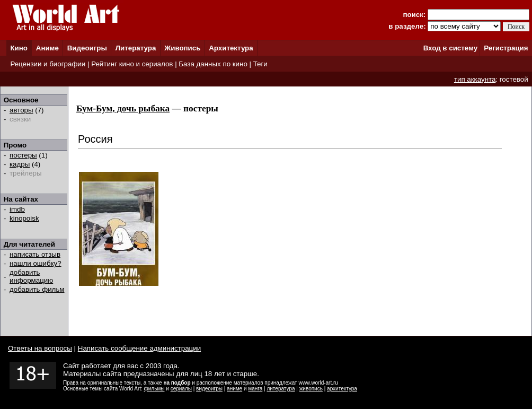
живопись (311, 389)
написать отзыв (35, 254)
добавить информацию (31, 276)
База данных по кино (213, 64)
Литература (136, 48)
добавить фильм (37, 289)
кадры (20, 164)
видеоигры (209, 389)
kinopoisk (24, 218)
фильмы (154, 389)
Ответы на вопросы (40, 348)
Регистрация (506, 48)
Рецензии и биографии (48, 64)
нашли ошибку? (36, 263)
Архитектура (231, 48)
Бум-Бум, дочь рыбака (123, 108)
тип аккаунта (475, 79)
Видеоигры (87, 48)
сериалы (181, 389)
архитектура (342, 389)
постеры (23, 155)
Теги (260, 64)
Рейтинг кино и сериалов (132, 64)
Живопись (182, 48)
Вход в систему (450, 48)
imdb (17, 209)
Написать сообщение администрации (139, 348)
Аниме (47, 48)
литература (281, 389)
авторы (21, 110)
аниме (234, 389)
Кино (19, 48)
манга (255, 389)
